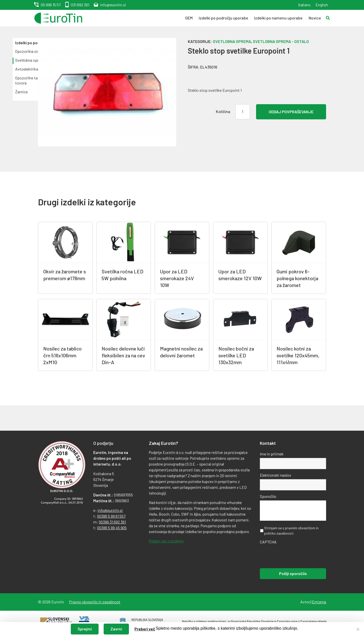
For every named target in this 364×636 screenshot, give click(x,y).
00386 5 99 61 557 (111, 516)
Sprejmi (85, 629)
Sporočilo (268, 496)
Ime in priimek (272, 454)
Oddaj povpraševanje (291, 112)
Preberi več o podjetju (166, 541)
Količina (223, 111)
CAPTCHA (268, 542)
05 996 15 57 (51, 5)
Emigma (319, 602)
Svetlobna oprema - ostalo (281, 41)
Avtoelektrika (27, 69)
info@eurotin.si (113, 5)
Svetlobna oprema (31, 60)
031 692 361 (80, 5)
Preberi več (145, 629)
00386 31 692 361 (112, 522)
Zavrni (116, 629)
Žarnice (21, 92)
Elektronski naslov (276, 475)
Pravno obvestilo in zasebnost (95, 602)
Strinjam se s (291, 531)
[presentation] (298, 556)
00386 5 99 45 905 (112, 528)
